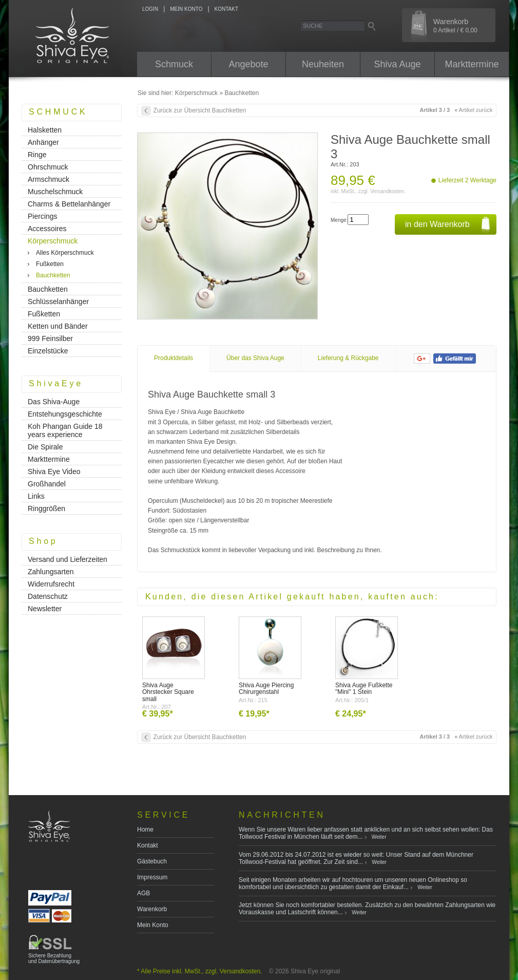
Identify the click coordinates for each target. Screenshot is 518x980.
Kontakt (148, 845)
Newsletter (45, 609)
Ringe (37, 155)
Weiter (379, 837)
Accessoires (47, 229)
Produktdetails (174, 358)
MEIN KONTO (186, 9)
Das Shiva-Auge (54, 402)
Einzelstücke (48, 351)
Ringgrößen (46, 508)
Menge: (339, 220)
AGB (143, 893)
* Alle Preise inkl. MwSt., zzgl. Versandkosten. (199, 971)
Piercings (43, 216)
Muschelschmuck (55, 192)
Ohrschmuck (48, 167)
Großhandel (47, 484)
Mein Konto (153, 925)
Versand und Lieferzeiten (68, 559)
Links (36, 496)
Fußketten (50, 264)
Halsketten (45, 130)
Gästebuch (152, 861)
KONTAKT (226, 9)
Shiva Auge (397, 64)
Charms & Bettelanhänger (69, 204)
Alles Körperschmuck (65, 253)
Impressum (152, 877)
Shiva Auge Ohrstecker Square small (168, 692)
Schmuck (174, 64)
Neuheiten (323, 64)
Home (145, 830)
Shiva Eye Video (54, 472)
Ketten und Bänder (58, 326)
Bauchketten (242, 93)
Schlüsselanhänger (58, 301)
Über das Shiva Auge (255, 358)
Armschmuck (49, 179)
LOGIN (150, 9)
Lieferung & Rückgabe (348, 358)
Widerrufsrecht (51, 584)
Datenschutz (48, 596)
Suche (313, 26)
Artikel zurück (473, 110)
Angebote (248, 64)
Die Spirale (45, 447)
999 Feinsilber (50, 338)
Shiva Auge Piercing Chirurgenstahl (266, 689)
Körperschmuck (196, 93)
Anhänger (43, 142)
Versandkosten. (388, 191)
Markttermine (472, 64)
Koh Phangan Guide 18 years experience (65, 430)
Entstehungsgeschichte (65, 414)
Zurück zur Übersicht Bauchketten (200, 110)
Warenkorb (152, 909)
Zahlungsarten (51, 572)
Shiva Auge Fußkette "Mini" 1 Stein (364, 689)
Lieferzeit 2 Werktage (467, 180)
